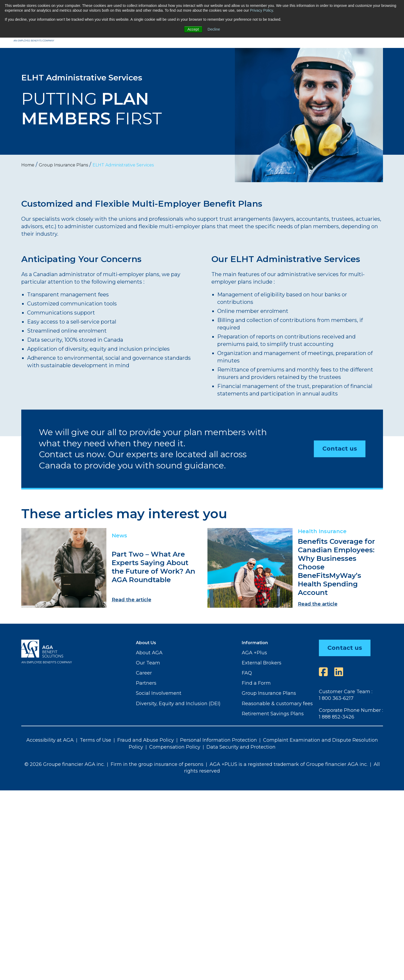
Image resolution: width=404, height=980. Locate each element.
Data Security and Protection (241, 747)
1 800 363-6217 (336, 698)
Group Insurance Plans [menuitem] (63, 165)
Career (144, 673)
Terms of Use (95, 740)
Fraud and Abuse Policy (146, 740)
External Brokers (262, 663)
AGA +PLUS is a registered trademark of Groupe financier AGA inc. (289, 764)
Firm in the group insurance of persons (157, 764)
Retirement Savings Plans (273, 714)
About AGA (149, 653)
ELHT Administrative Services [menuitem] (123, 165)
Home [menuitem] (28, 165)
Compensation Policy (175, 747)
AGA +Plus (254, 653)
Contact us (340, 449)
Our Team (148, 663)
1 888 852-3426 (337, 717)
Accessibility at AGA (50, 740)
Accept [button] (193, 29)
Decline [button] (214, 29)
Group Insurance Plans (269, 693)
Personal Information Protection (218, 740)
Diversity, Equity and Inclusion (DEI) (178, 704)
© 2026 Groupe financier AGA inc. (64, 764)
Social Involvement (159, 693)
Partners (146, 683)
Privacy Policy (261, 10)
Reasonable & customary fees (277, 704)
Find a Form (256, 683)
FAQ (247, 673)
